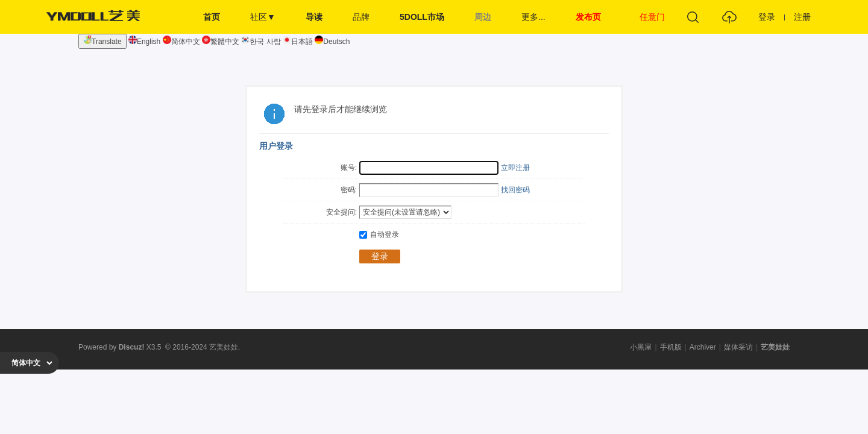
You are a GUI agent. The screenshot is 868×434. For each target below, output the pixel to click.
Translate (102, 41)
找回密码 (515, 190)
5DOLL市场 (422, 17)
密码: (349, 190)
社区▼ (263, 17)
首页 (212, 17)
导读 (314, 17)
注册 (802, 17)
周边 (483, 17)
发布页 (588, 17)
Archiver (703, 347)
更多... (533, 17)
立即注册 (515, 168)
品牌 (361, 17)
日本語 (298, 42)
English (144, 42)
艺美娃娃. (225, 347)
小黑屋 (641, 347)
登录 (767, 17)
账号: (349, 168)
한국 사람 (261, 42)
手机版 (671, 347)
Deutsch (332, 42)
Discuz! (132, 347)
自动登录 (379, 234)
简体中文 (181, 42)
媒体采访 (738, 347)
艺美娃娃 (775, 347)
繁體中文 (221, 42)
